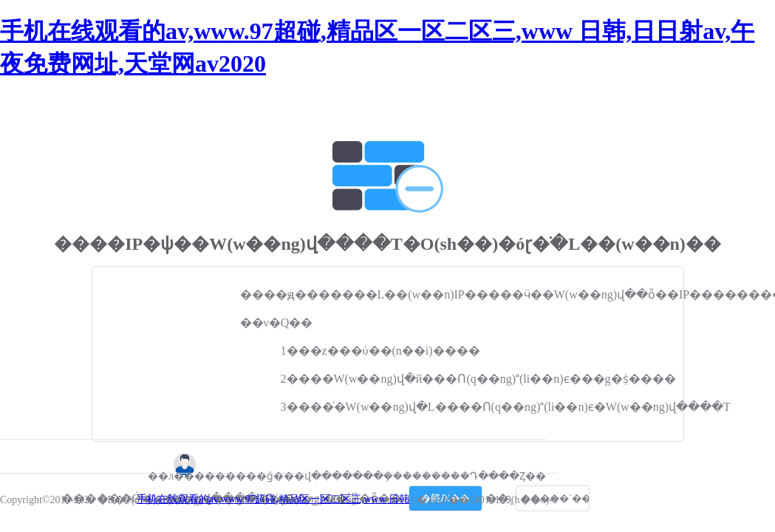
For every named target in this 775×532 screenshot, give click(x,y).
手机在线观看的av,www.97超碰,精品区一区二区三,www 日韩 (273, 499)
